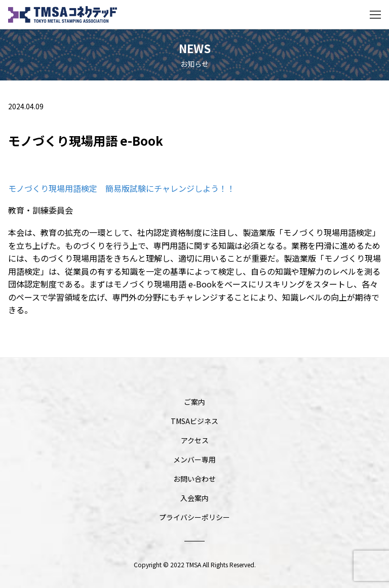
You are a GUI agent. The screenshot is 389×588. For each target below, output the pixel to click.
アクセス (195, 440)
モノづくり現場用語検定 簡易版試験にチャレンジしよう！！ (122, 188)
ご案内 (194, 402)
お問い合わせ (194, 479)
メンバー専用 (194, 459)
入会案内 (194, 498)
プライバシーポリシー (194, 517)
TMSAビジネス (194, 421)
